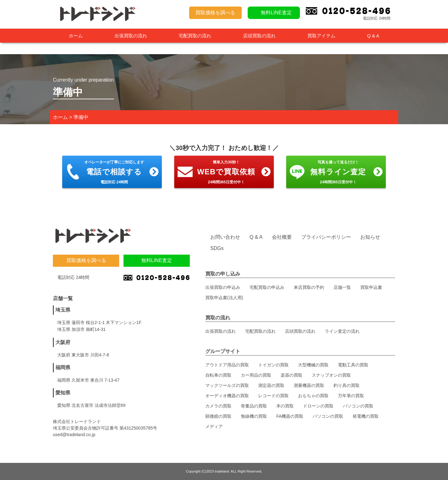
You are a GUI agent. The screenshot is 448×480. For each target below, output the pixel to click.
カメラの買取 (218, 406)
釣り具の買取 (347, 385)
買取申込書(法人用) (224, 298)
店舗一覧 (342, 287)
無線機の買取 (254, 416)
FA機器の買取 (290, 416)
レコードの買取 (273, 396)
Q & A (373, 36)
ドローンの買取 (318, 406)
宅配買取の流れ (195, 36)
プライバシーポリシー (326, 237)
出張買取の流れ (131, 36)
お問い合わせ (225, 237)
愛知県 (63, 393)
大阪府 (63, 342)
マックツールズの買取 (227, 385)
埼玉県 (63, 310)
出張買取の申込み (223, 287)
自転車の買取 (218, 375)
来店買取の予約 (309, 287)
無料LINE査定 (276, 13)
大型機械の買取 (313, 365)
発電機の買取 (366, 416)
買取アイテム (321, 36)
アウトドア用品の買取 (227, 365)
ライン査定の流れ (342, 331)
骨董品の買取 (254, 406)
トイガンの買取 (273, 365)
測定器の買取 (271, 385)
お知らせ (370, 237)
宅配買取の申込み (267, 287)
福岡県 (63, 367)
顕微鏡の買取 (218, 416)
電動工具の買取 (353, 365)
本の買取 (285, 406)
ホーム (76, 36)
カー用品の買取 (256, 375)
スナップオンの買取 (331, 375)
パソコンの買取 (358, 406)
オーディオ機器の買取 (227, 396)
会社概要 (282, 237)
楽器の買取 (292, 375)
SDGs (217, 248)
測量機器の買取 (309, 385)
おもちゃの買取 (313, 396)
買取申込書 (371, 287)
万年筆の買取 (351, 396)
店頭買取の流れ (259, 36)
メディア (214, 426)
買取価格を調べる (215, 13)
